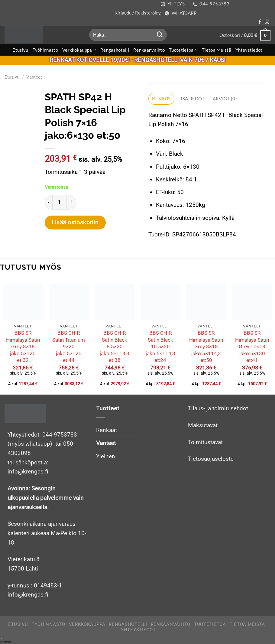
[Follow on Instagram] (267, 22)
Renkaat (107, 430)
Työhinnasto (45, 50)
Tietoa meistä (217, 50)
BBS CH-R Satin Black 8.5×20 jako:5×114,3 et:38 (115, 346)
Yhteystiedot (249, 50)
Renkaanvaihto (149, 50)
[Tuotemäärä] (60, 202)
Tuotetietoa (183, 50)
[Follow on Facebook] (260, 22)
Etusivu (20, 50)
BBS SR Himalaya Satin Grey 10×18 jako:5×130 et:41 (252, 346)
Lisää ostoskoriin (75, 223)
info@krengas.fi (28, 595)
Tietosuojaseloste (211, 459)
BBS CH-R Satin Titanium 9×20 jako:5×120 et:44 (69, 346)
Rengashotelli (115, 50)
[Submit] (160, 35)
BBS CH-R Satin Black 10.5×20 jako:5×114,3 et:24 (160, 346)
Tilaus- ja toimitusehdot (218, 408)
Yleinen (106, 456)
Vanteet (34, 77)
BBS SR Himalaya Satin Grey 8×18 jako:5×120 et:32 (23, 346)
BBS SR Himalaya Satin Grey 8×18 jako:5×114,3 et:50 (206, 346)
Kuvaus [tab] (161, 99)
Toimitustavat (205, 442)
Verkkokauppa (79, 50)
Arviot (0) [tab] (225, 99)
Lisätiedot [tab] (191, 99)
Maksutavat (203, 425)
